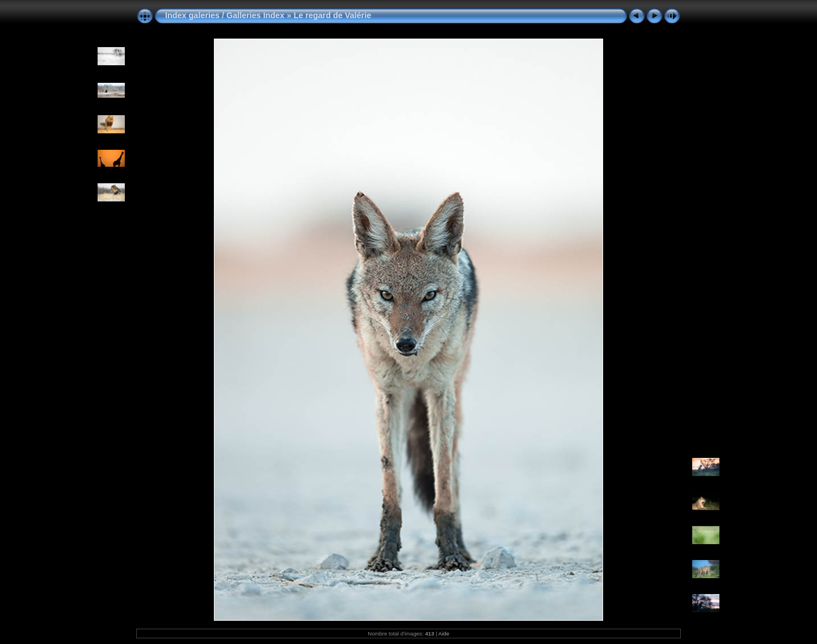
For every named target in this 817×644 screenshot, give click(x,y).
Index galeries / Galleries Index (226, 15)
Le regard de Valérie (332, 15)
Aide (444, 634)
